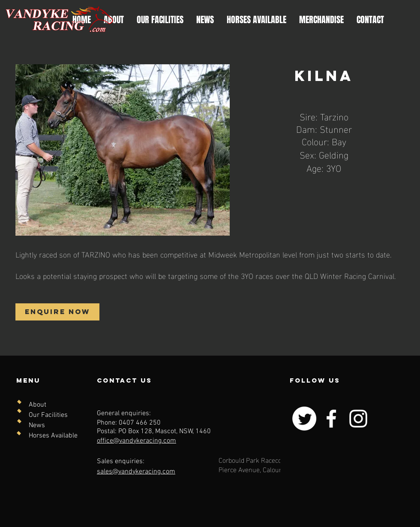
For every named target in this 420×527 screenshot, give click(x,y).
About (37, 405)
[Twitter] (304, 419)
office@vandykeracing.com (136, 441)
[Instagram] (358, 419)
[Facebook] (331, 419)
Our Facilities (48, 415)
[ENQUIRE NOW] (57, 312)
